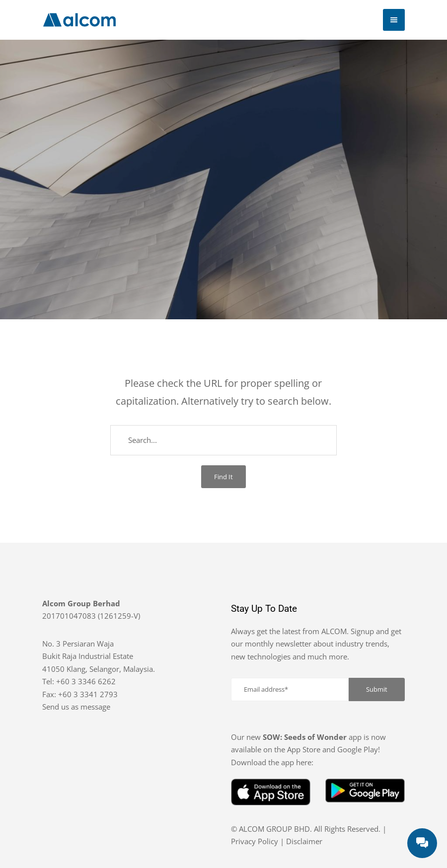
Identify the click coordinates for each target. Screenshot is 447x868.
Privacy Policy (255, 841)
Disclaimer (304, 841)
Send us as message (76, 707)
